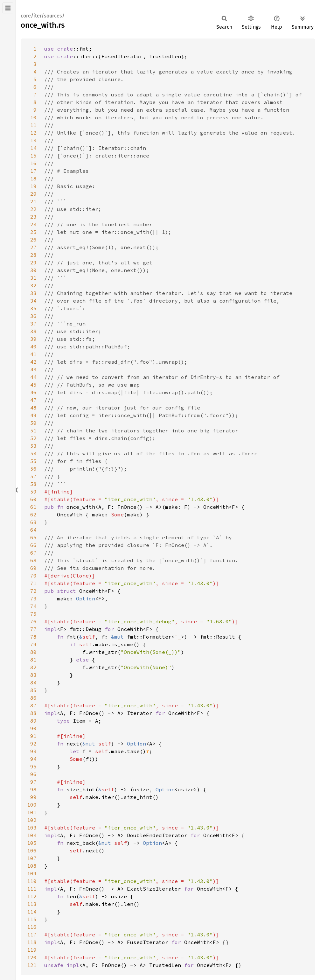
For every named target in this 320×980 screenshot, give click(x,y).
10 (33, 117)
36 (33, 316)
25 (33, 232)
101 (32, 812)
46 (33, 392)
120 (32, 957)
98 (33, 789)
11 (33, 125)
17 (33, 171)
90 (33, 728)
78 (33, 637)
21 (33, 201)
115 (32, 919)
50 (33, 423)
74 (33, 606)
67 (33, 553)
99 (33, 797)
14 (33, 148)
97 (33, 782)
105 (32, 843)
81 (33, 660)
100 (32, 805)
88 (33, 713)
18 (33, 178)
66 (33, 545)
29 (33, 262)
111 (32, 889)
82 (33, 667)
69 (33, 568)
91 (33, 736)
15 (33, 156)
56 (33, 469)
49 (33, 415)
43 (33, 369)
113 (32, 904)
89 (33, 721)
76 (33, 621)
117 (32, 934)
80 (33, 652)
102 (32, 820)
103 (32, 828)
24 (33, 224)
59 (33, 492)
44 (33, 377)
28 (33, 255)
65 (33, 537)
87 (33, 705)
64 (33, 530)
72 (33, 591)
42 (33, 362)
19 (33, 186)
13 (33, 140)
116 (32, 927)
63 (33, 522)
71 (33, 583)
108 (32, 866)
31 (33, 278)
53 (33, 446)
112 (32, 896)
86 (33, 698)
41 (33, 354)
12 (33, 133)
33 (33, 293)
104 (32, 835)
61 (33, 507)
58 (33, 484)
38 (33, 331)
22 (33, 209)
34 (33, 301)
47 (33, 400)
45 (33, 385)
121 (32, 965)
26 (33, 240)
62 (33, 514)
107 (32, 858)
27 (33, 247)
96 (33, 774)
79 (33, 644)
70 (33, 576)
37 (33, 324)
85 (33, 690)
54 (33, 453)
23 (33, 217)
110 (32, 881)
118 (32, 942)
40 (33, 346)
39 (33, 339)
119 (32, 950)
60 (33, 499)
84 (33, 682)
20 (33, 194)
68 (33, 560)
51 (33, 430)
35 (33, 308)
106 (32, 850)
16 (33, 163)
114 (32, 912)
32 (33, 285)
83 (33, 675)
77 (33, 629)
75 (33, 614)
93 (33, 751)
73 (33, 598)
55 (33, 461)
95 (33, 766)
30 (33, 270)
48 (33, 408)
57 (33, 476)
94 (33, 759)
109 (32, 873)
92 (33, 744)
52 (33, 438)
